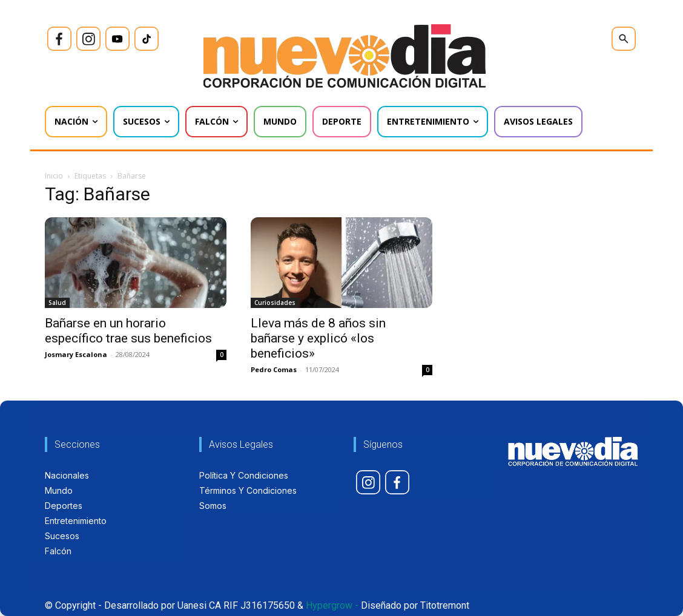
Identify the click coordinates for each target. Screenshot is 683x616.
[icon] (59, 39)
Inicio (54, 176)
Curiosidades (275, 303)
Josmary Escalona (76, 354)
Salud (57, 303)
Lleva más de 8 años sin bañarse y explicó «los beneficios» (318, 338)
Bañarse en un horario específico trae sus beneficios (128, 331)
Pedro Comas (274, 369)
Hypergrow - (332, 605)
